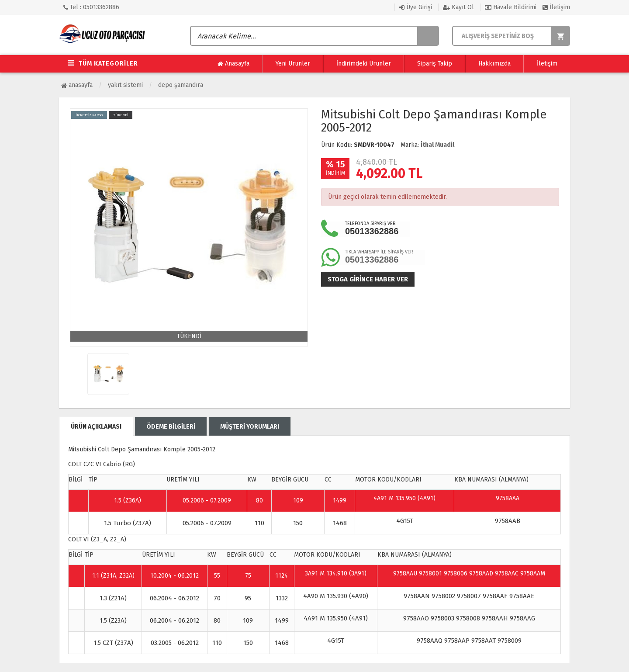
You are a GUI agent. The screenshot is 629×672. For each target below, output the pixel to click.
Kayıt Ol (458, 7)
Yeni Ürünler (293, 64)
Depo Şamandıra (181, 85)
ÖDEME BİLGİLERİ (171, 427)
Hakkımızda (494, 64)
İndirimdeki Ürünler (364, 64)
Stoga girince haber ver (368, 279)
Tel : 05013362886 (91, 7)
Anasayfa (233, 64)
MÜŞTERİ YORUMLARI (250, 427)
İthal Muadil (437, 145)
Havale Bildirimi (511, 7)
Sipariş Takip (435, 64)
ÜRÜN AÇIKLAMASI (96, 427)
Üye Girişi (416, 7)
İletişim (556, 7)
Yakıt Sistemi (125, 85)
